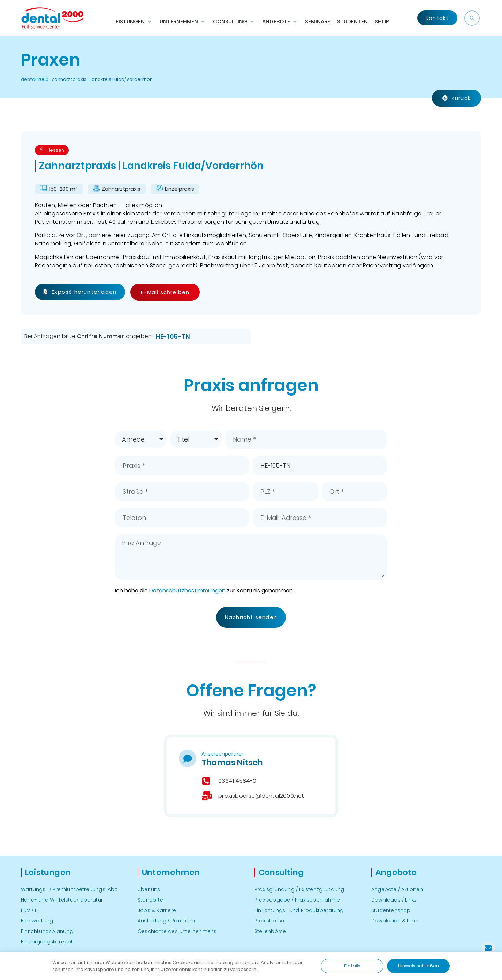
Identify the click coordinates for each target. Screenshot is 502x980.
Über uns (149, 889)
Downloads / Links (394, 900)
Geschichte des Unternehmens (177, 931)
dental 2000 (35, 79)
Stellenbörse (270, 931)
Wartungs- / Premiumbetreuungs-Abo (70, 889)
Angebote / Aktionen (397, 889)
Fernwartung (37, 921)
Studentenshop (391, 910)
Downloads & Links (395, 921)
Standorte (150, 900)
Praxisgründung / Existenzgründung (299, 889)
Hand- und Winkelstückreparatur (62, 900)
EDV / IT (30, 910)
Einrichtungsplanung (47, 931)
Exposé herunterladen (80, 292)
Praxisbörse (269, 921)
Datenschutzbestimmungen (187, 591)
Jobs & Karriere (157, 910)
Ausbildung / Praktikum (166, 921)
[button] (472, 18)
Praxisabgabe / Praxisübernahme (297, 900)
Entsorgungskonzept (47, 942)
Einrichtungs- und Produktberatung (299, 910)
